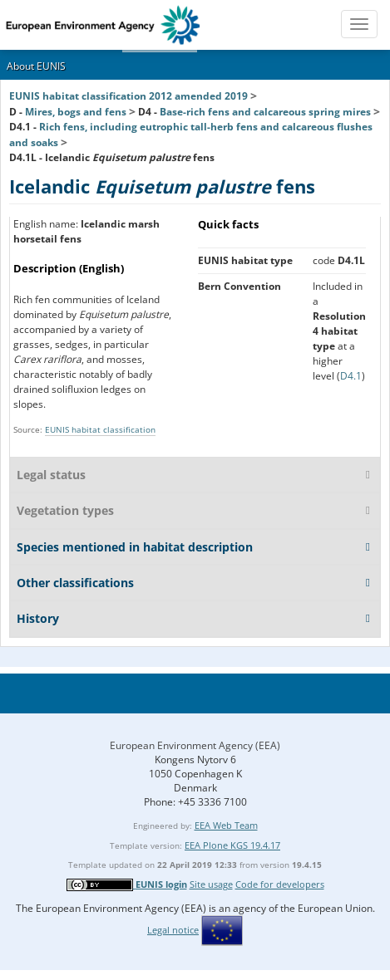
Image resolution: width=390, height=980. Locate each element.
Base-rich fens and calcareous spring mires (265, 112)
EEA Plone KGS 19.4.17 (232, 845)
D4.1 (351, 376)
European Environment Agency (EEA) (195, 745)
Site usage (211, 884)
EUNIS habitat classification (100, 429)
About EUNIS (36, 66)
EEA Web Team (226, 825)
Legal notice (173, 930)
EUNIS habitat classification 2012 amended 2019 (128, 96)
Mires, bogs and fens (76, 112)
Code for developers (280, 884)
